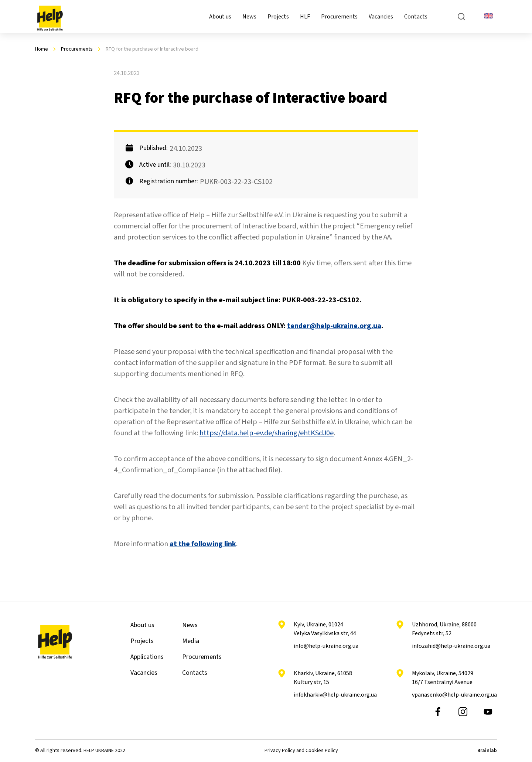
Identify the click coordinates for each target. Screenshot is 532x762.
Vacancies (381, 17)
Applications (147, 657)
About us (220, 17)
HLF (305, 17)
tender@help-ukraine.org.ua (334, 326)
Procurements (339, 17)
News (249, 17)
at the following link (203, 544)
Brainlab (487, 751)
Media (191, 641)
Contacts (416, 17)
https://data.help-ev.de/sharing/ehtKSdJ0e (267, 433)
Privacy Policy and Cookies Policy (301, 751)
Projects (278, 17)
